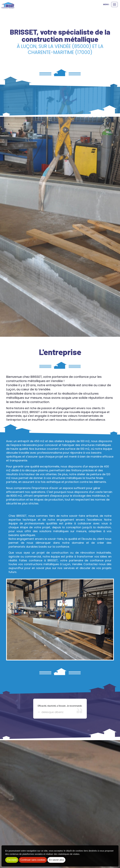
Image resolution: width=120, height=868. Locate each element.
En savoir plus (56, 860)
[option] (60, 709)
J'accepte (12, 860)
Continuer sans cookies (33, 860)
